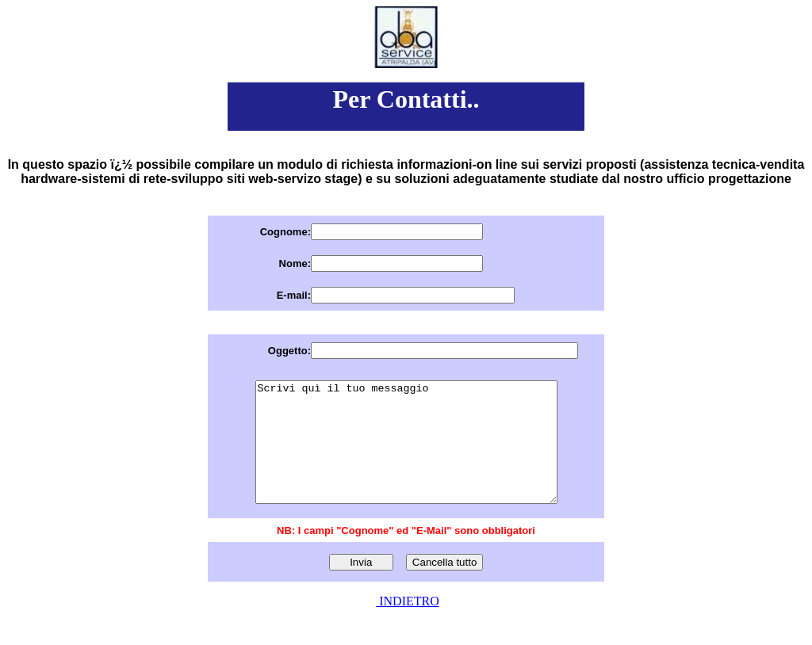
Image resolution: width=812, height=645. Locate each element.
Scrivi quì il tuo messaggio (406, 454)
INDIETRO (408, 625)
